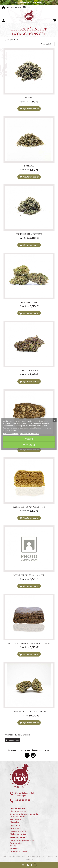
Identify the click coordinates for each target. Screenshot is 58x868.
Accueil (3, 7)
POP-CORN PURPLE (29, 370)
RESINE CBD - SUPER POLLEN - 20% (29, 507)
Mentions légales (18, 811)
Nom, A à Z (46, 44)
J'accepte (29, 439)
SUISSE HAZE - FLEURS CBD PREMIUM (29, 712)
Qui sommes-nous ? (14, 7)
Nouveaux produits (19, 831)
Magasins (14, 822)
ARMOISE (29, 98)
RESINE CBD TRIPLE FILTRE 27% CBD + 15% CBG (29, 643)
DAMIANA (29, 166)
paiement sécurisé (50, 857)
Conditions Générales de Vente (24, 814)
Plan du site (15, 819)
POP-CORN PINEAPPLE (29, 302)
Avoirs (13, 846)
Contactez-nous (24, 7)
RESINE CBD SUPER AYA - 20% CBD (29, 575)
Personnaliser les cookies (30, 433)
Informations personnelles (22, 840)
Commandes (16, 843)
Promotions (15, 829)
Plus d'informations (11, 433)
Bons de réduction (18, 851)
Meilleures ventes (18, 834)
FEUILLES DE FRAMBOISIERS (29, 234)
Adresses (14, 849)
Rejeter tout (29, 445)
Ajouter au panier (29, 109)
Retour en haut (12, 740)
